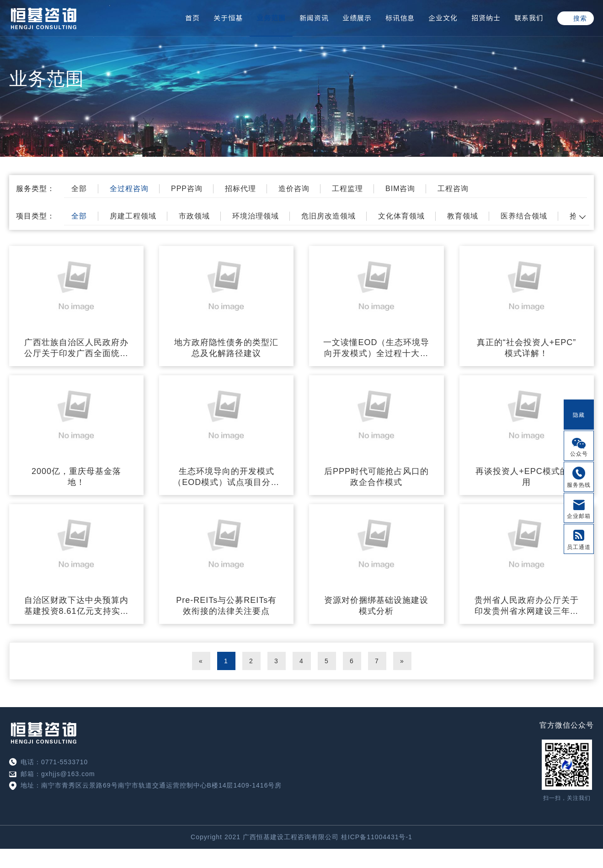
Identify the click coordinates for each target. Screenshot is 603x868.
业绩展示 (357, 18)
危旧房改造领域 (328, 216)
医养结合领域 (524, 216)
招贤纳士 (486, 18)
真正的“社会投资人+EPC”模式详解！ (527, 348)
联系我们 (529, 18)
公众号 (579, 454)
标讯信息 (400, 18)
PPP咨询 (187, 189)
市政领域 (194, 216)
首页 (192, 18)
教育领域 (463, 216)
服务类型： (35, 189)
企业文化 (443, 18)
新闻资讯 (314, 18)
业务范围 (271, 18)
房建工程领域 (133, 216)
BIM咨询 (400, 189)
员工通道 (579, 547)
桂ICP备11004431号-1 (377, 837)
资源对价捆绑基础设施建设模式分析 (376, 606)
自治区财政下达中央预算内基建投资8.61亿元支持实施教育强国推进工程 (77, 606)
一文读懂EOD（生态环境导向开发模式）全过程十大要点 (376, 348)
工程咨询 (453, 189)
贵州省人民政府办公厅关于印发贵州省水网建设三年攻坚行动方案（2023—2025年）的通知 (527, 606)
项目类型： (35, 216)
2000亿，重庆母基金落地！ (76, 477)
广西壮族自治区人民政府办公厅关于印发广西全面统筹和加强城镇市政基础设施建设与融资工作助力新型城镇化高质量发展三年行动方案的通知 (76, 348)
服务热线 (579, 485)
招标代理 (240, 189)
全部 (79, 189)
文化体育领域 (401, 216)
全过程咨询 (129, 189)
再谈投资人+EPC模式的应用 (526, 477)
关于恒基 (228, 18)
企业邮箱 (579, 516)
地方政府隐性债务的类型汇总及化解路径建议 (226, 348)
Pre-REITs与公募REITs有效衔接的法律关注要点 (226, 606)
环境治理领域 (256, 216)
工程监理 (347, 189)
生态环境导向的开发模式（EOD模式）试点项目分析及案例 (226, 477)
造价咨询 (294, 189)
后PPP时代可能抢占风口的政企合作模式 (376, 477)
